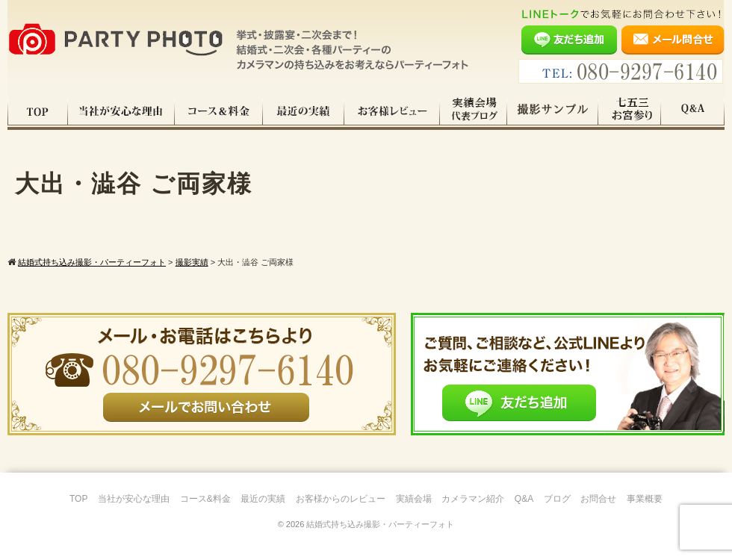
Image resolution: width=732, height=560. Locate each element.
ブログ (557, 499)
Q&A (693, 111)
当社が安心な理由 (121, 111)
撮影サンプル (553, 111)
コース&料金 (205, 499)
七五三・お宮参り (630, 111)
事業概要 (645, 499)
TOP (38, 111)
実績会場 (414, 499)
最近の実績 (304, 111)
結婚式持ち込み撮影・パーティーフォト (380, 524)
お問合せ (598, 499)
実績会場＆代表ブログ (474, 111)
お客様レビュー (392, 111)
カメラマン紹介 (473, 499)
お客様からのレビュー (341, 499)
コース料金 (219, 111)
